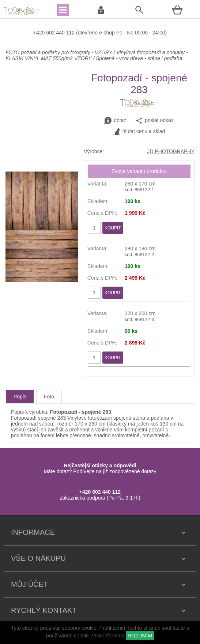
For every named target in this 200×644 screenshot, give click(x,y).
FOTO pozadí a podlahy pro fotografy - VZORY (59, 52)
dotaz (115, 121)
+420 (40, 33)
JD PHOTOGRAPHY (171, 151)
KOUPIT (113, 228)
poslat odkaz (154, 121)
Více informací (108, 636)
